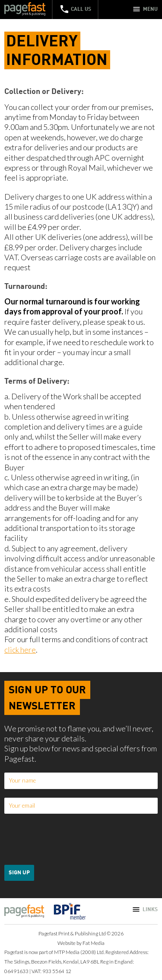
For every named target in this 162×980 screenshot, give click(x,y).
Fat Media (94, 943)
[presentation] (70, 839)
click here (20, 650)
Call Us (75, 9)
